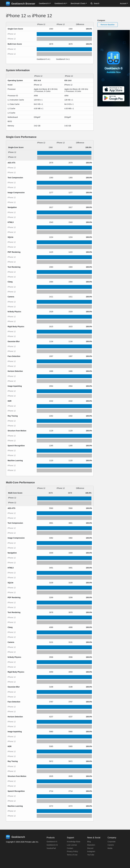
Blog (89, 842)
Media (110, 848)
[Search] (104, 4)
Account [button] (123, 3)
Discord (90, 848)
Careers (111, 845)
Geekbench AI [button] (60, 3)
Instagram (91, 851)
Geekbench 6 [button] (44, 3)
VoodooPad (51, 848)
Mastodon (91, 845)
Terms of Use (72, 855)
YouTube (91, 855)
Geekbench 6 (52, 842)
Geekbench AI (52, 845)
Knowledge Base (74, 842)
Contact (70, 848)
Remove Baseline (108, 25)
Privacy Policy (72, 851)
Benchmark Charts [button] (78, 3)
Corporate (111, 842)
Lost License (72, 845)
